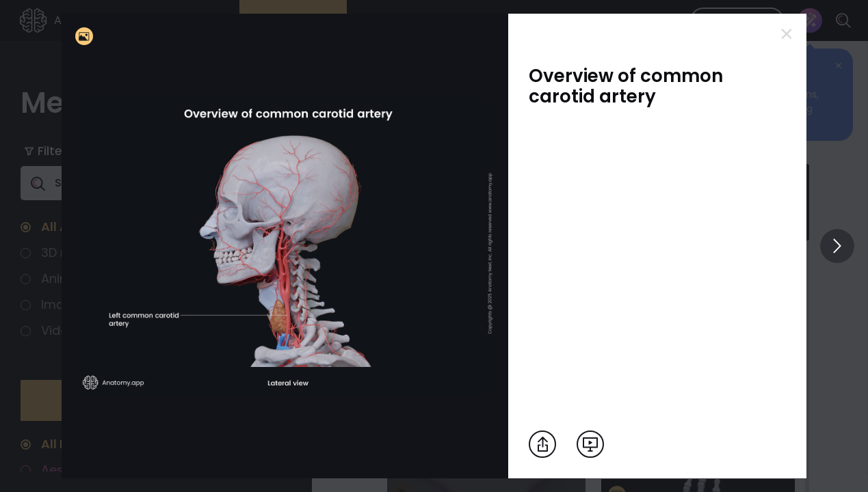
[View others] (837, 246)
